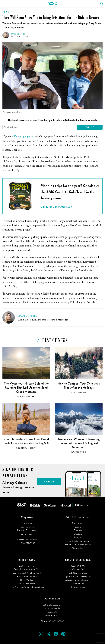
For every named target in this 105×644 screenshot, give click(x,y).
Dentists (78, 530)
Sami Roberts (79, 393)
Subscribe (27, 523)
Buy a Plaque (27, 534)
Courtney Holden (26, 448)
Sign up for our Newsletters (78, 576)
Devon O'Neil (79, 452)
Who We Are (78, 569)
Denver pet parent (24, 137)
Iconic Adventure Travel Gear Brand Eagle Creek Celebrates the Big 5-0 (26, 441)
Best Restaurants (27, 566)
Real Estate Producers (78, 541)
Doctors (78, 534)
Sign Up (90, 127)
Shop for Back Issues (27, 530)
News (6, 12)
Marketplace (78, 548)
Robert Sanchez (26, 397)
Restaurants (78, 523)
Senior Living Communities (78, 545)
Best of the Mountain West (27, 569)
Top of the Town (27, 584)
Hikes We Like (27, 580)
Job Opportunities (78, 573)
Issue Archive (27, 527)
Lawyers (78, 537)
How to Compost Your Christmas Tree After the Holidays (79, 385)
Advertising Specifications (78, 580)
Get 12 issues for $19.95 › (57, 207)
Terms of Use (78, 584)
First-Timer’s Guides (27, 576)
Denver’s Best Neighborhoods (27, 573)
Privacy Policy (78, 587)
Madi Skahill (18, 34)
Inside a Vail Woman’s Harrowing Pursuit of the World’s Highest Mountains (79, 443)
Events (78, 527)
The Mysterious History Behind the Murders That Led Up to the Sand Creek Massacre (26, 387)
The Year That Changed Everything (27, 587)
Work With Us (78, 566)
